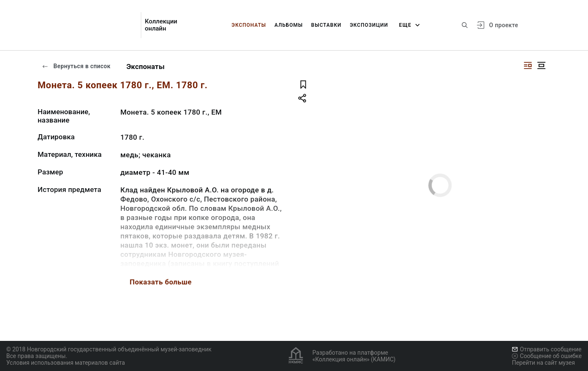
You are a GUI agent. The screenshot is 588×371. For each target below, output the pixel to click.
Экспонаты (249, 25)
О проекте (503, 25)
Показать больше (160, 282)
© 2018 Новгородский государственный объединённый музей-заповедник (109, 349)
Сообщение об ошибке (547, 356)
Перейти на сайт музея (543, 363)
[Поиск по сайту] (465, 25)
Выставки (326, 25)
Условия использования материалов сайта (66, 363)
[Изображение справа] (528, 65)
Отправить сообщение (547, 349)
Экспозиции (369, 25)
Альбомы (289, 25)
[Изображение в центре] (541, 65)
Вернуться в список (76, 66)
